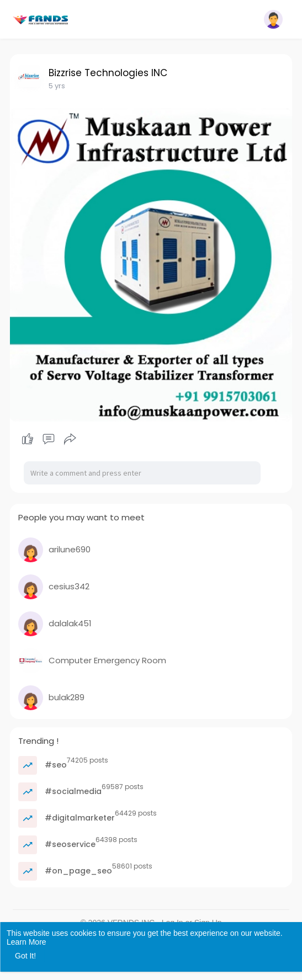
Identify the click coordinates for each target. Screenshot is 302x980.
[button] (273, 19)
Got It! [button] (25, 956)
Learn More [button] (27, 942)
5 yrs (57, 86)
